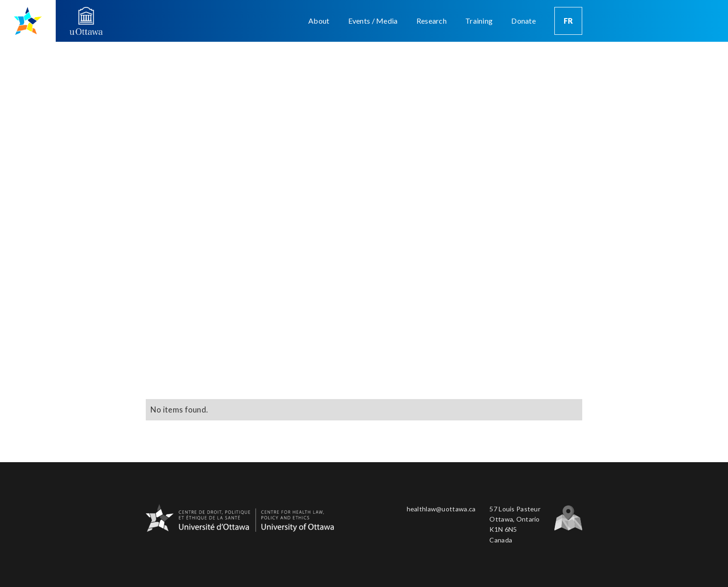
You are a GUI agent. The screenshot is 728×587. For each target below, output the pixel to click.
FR (569, 21)
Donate (523, 21)
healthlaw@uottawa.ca (441, 509)
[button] (319, 21)
